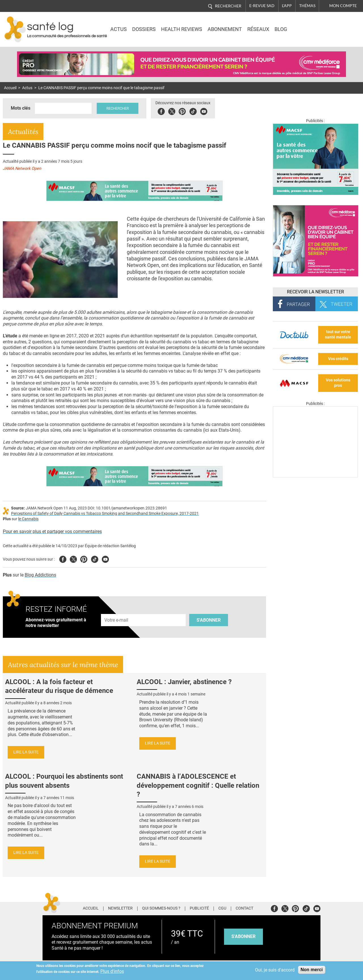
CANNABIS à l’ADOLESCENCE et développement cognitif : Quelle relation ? (198, 785)
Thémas (307, 6)
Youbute (204, 111)
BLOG (281, 29)
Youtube (105, 558)
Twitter (172, 111)
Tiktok (193, 111)
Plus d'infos (112, 971)
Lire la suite (26, 752)
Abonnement (225, 29)
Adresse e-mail (117, 611)
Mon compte (343, 6)
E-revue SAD (262, 6)
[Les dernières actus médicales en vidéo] (315, 476)
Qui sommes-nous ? (161, 908)
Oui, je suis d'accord (275, 970)
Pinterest (182, 111)
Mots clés (21, 108)
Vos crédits (338, 359)
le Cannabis (28, 519)
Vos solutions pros (338, 383)
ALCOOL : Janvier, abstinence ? (184, 682)
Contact (244, 908)
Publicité (199, 908)
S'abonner (209, 620)
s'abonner (243, 936)
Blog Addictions (40, 575)
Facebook (161, 111)
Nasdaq (310, 25)
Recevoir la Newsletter (315, 292)
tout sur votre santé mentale (338, 335)
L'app (287, 6)
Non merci (312, 970)
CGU (222, 908)
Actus (119, 29)
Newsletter (120, 908)
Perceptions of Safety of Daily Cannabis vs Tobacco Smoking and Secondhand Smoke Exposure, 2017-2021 (105, 514)
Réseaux (258, 29)
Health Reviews (182, 29)
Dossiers (144, 29)
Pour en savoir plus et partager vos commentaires (52, 531)
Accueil (10, 88)
